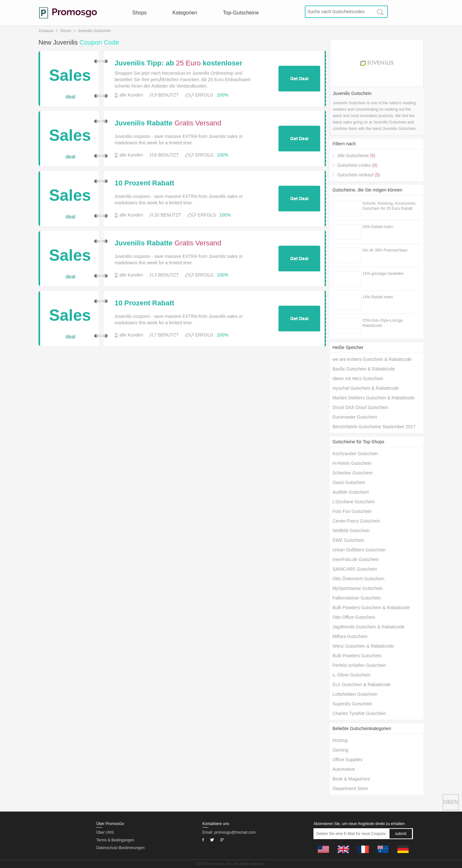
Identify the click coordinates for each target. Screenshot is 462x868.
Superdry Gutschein (352, 704)
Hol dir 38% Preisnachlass (385, 250)
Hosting (340, 740)
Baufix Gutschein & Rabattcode (364, 369)
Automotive (344, 769)
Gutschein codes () (357, 165)
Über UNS (105, 832)
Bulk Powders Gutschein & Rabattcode (371, 608)
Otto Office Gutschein (354, 617)
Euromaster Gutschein (355, 417)
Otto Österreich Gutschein (358, 579)
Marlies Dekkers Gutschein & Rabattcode (373, 398)
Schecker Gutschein (352, 473)
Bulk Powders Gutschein (357, 656)
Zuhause (46, 31)
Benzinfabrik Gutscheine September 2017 (374, 427)
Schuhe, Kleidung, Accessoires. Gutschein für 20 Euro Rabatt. (389, 206)
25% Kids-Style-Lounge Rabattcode (383, 323)
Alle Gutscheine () (356, 156)
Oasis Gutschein (349, 482)
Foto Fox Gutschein (352, 511)
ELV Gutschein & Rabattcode (361, 685)
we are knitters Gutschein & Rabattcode (372, 359)
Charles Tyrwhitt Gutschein (359, 713)
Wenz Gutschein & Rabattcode (363, 646)
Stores (66, 31)
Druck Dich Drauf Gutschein (360, 407)
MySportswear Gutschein (357, 588)
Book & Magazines (351, 779)
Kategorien (185, 13)
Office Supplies (347, 760)
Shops (139, 13)
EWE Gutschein (348, 540)
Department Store (350, 788)
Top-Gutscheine (241, 13)
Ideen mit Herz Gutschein (358, 379)
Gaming (340, 750)
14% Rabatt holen (378, 297)
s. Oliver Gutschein (351, 675)
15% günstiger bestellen (383, 274)
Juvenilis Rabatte (168, 123)
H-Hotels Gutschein (352, 463)
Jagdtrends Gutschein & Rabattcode (368, 627)
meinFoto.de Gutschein (356, 559)
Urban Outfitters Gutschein (359, 550)
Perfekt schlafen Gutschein (359, 665)
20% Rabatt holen (378, 227)
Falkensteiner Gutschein (357, 598)
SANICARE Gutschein (355, 569)
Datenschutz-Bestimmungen (120, 848)
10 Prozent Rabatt (144, 183)
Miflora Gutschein (350, 636)
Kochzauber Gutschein (355, 454)
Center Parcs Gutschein (356, 521)
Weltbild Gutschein (351, 531)
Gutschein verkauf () (359, 175)
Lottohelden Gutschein (355, 694)
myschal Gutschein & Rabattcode (366, 388)
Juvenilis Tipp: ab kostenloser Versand (178, 63)
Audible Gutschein (351, 492)
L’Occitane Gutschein (354, 502)
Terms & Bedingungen (115, 840)
